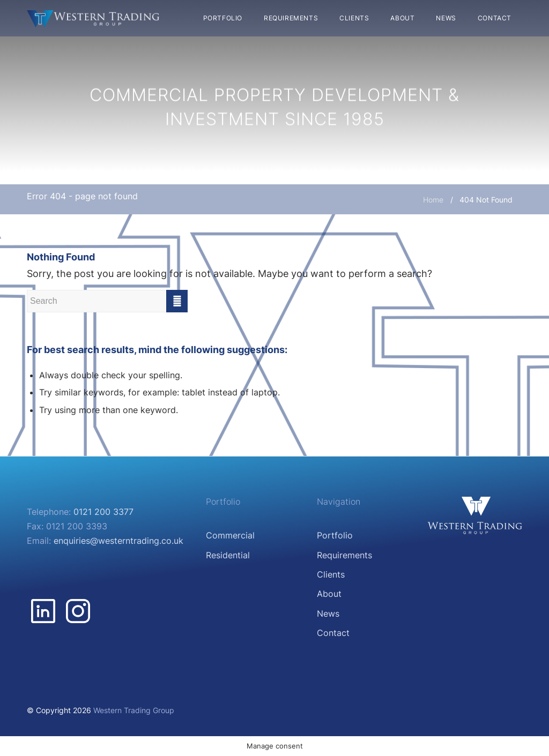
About (329, 594)
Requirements (344, 555)
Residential (228, 555)
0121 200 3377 (103, 512)
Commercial (230, 535)
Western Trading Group (134, 710)
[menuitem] (223, 18)
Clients (331, 574)
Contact (333, 633)
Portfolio (335, 535)
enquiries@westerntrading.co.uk (118, 541)
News (328, 613)
